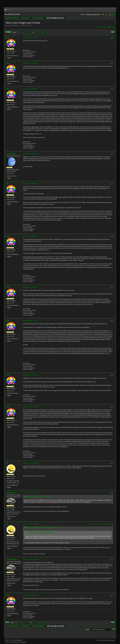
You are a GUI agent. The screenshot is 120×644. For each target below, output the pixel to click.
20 (29, 32)
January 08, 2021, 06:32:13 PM (30, 154)
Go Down (8, 32)
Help (98, 640)
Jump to (87, 630)
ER (7, 463)
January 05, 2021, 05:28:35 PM (30, 63)
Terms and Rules (105, 640)
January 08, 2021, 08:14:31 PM (30, 184)
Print (113, 32)
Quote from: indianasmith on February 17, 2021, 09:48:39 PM (42, 528)
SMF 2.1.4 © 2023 (10, 640)
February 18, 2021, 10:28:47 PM (31, 559)
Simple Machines (18, 640)
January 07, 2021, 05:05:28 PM (30, 89)
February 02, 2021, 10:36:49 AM (31, 321)
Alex (8, 38)
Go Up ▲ (112, 640)
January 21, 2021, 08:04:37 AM (30, 236)
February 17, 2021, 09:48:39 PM (31, 493)
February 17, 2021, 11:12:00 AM (31, 407)
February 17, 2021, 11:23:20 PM (31, 524)
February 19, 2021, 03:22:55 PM (31, 595)
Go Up (7, 623)
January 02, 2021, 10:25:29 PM (30, 38)
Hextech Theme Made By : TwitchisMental (16, 642)
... (23, 32)
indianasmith (11, 493)
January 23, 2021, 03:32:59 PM (30, 287)
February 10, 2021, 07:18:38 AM (31, 375)
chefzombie (11, 154)
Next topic (111, 27)
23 (40, 32)
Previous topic (101, 27)
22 (36, 32)
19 (26, 32)
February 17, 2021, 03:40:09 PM (31, 463)
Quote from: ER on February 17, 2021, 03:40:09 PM (39, 496)
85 (44, 32)
